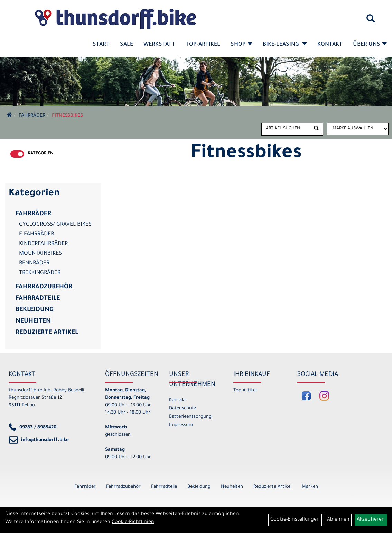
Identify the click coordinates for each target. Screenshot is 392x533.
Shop (241, 45)
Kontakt (330, 45)
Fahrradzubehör (44, 287)
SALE (127, 45)
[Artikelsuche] (371, 21)
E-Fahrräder (36, 234)
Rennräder (34, 263)
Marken (310, 487)
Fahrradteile (38, 299)
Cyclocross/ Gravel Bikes (55, 225)
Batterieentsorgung (190, 417)
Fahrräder (32, 116)
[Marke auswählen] (358, 129)
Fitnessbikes (67, 116)
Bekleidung (34, 310)
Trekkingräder (40, 273)
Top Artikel (245, 391)
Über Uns (370, 45)
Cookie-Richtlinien (133, 522)
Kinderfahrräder (43, 244)
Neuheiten (33, 322)
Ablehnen (338, 520)
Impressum (181, 425)
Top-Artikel (203, 45)
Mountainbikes (40, 254)
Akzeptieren (371, 520)
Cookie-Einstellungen (295, 520)
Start (101, 45)
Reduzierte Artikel (47, 333)
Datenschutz (183, 409)
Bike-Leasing (285, 45)
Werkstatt (159, 45)
